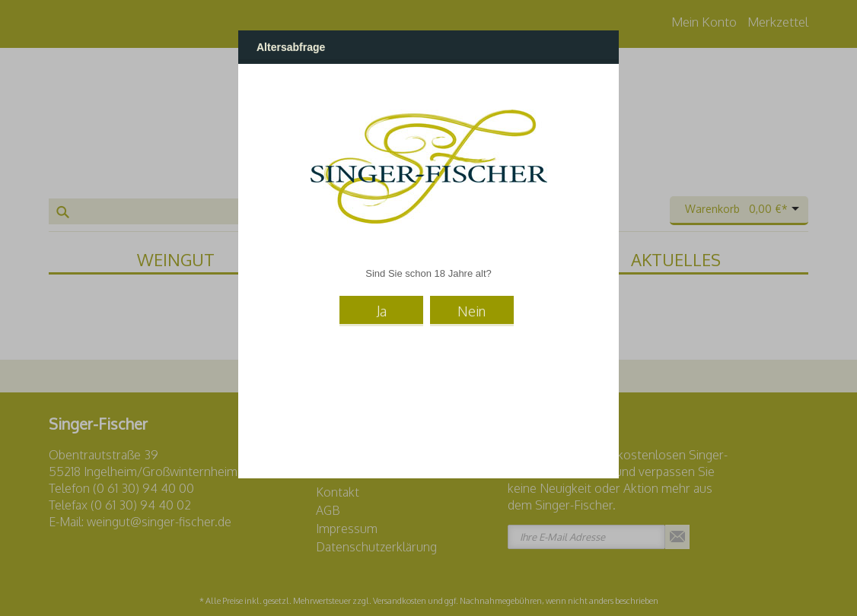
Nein (472, 311)
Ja (382, 311)
